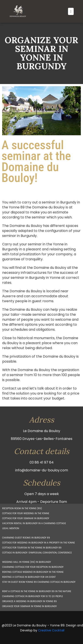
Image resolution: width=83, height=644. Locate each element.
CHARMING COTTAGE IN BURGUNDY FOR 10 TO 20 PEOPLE (32, 596)
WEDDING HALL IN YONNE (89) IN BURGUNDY (27, 562)
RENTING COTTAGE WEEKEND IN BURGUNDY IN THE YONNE (33, 572)
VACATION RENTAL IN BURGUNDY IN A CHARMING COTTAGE (34, 523)
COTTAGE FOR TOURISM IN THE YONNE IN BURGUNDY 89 (32, 548)
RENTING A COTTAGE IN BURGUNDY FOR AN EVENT (29, 577)
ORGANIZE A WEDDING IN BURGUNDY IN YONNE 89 (29, 601)
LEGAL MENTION (11, 528)
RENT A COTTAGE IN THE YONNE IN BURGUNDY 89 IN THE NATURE (37, 591)
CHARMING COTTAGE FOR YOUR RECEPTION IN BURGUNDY (33, 567)
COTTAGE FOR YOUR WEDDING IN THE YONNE (26, 513)
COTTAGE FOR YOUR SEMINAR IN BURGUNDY (26, 518)
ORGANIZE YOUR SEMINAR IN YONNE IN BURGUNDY (29, 606)
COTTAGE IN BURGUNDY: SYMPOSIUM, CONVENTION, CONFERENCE (37, 553)
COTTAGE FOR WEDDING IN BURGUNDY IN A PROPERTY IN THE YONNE (38, 543)
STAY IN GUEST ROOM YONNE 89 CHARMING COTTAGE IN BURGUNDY (39, 582)
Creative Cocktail (51, 630)
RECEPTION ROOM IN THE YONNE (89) (22, 508)
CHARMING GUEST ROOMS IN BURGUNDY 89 (26, 538)
